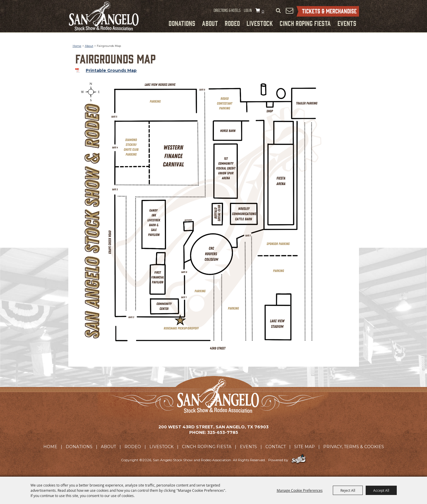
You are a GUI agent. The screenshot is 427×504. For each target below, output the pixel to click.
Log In (248, 10)
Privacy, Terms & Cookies (354, 447)
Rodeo (232, 23)
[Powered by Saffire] (299, 460)
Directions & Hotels (227, 10)
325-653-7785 (223, 432)
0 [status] (263, 11)
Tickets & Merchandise (328, 11)
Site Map (304, 447)
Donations (182, 23)
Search (278, 11)
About (210, 23)
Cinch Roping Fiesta (305, 23)
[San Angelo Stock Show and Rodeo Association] (104, 16)
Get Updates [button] (290, 10)
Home (77, 46)
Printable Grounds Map (111, 70)
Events (347, 23)
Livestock (260, 23)
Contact (276, 447)
